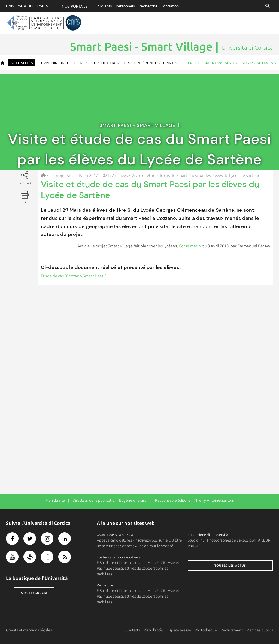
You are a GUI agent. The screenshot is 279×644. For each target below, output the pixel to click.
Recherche (148, 6)
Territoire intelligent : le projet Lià (77, 63)
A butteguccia (34, 593)
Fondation (170, 6)
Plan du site (55, 500)
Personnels (125, 6)
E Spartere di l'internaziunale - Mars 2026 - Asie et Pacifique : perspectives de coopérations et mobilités (138, 568)
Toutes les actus (230, 566)
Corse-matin (190, 246)
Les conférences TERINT (149, 63)
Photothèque (206, 630)
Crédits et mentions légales (29, 630)
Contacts (133, 630)
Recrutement (232, 630)
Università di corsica (27, 6)
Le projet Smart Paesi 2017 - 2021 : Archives (228, 63)
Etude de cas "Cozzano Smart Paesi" (73, 276)
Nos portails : (77, 6)
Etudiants (104, 6)
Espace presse (179, 630)
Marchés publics (260, 630)
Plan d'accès (154, 630)
